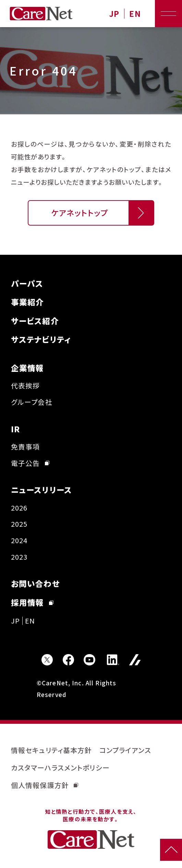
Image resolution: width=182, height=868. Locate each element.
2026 (19, 508)
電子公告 (30, 463)
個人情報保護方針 (45, 785)
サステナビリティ (41, 339)
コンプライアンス (125, 750)
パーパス (27, 283)
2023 (19, 557)
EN (135, 14)
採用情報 (32, 602)
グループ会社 (32, 402)
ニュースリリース (41, 490)
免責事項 (26, 447)
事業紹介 (28, 302)
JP (114, 14)
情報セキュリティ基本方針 (52, 750)
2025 (19, 524)
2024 (19, 540)
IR (15, 429)
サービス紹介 (35, 321)
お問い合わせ (35, 584)
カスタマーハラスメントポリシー (60, 768)
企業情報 (28, 368)
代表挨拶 (26, 385)
